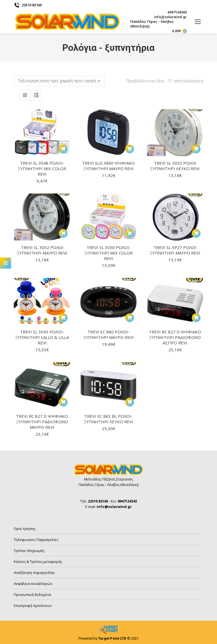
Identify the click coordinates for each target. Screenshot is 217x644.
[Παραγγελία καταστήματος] (59, 81)
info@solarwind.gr (167, 17)
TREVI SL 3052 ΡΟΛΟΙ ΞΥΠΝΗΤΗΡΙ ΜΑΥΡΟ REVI (42, 250)
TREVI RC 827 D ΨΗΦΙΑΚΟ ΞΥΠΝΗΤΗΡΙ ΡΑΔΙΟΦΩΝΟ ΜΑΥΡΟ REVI (42, 422)
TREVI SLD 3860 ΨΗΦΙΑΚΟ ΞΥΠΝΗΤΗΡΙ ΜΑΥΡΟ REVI (109, 166)
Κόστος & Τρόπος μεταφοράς (38, 562)
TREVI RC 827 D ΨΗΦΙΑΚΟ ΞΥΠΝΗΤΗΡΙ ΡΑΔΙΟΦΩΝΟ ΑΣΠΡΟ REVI (175, 337)
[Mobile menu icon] (198, 22)
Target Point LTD (112, 638)
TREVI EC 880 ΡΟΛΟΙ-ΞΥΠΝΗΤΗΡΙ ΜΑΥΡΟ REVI (109, 335)
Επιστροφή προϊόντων (33, 606)
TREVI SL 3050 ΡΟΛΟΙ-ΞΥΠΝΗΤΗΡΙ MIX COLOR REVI (109, 253)
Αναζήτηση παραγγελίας (34, 573)
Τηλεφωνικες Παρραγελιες (36, 540)
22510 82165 (28, 5)
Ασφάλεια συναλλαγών (33, 584)
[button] (63, 149)
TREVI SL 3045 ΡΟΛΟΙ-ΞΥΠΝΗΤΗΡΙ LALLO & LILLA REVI (42, 337)
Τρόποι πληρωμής (29, 551)
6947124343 (174, 12)
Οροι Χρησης (25, 529)
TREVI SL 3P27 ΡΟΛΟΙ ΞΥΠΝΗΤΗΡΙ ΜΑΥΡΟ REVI (175, 250)
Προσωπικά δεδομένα (32, 595)
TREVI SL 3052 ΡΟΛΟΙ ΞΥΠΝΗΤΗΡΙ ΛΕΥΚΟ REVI (175, 166)
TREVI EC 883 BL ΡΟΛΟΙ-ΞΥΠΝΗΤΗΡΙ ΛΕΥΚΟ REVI (109, 419)
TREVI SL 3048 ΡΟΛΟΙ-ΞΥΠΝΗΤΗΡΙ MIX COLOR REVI (42, 168)
